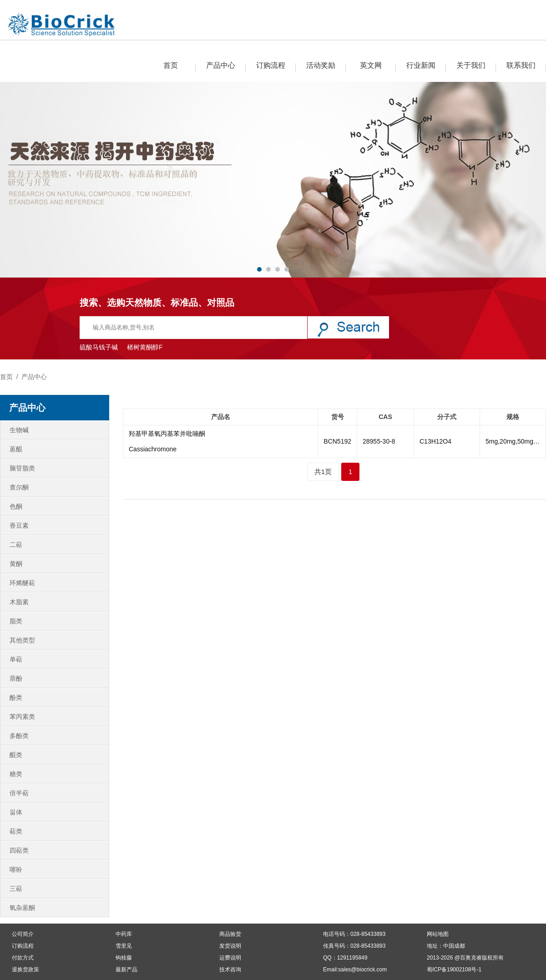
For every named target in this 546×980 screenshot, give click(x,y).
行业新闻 (421, 65)
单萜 (16, 659)
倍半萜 (19, 793)
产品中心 (221, 65)
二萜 (16, 545)
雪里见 (124, 946)
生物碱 (19, 430)
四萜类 (19, 850)
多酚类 (19, 736)
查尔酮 (19, 487)
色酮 (16, 506)
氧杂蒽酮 (22, 908)
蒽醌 (16, 449)
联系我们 (521, 65)
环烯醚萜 (22, 583)
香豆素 (19, 525)
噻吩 (16, 869)
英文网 (371, 65)
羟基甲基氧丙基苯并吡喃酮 (167, 434)
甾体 (16, 812)
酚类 (16, 697)
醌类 (16, 755)
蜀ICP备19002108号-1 (454, 970)
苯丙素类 (22, 717)
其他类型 (22, 640)
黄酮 (16, 564)
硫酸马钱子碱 (99, 347)
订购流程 (271, 65)
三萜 (16, 889)
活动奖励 (321, 65)
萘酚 (16, 678)
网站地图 (438, 934)
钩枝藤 (124, 958)
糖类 (16, 774)
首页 (171, 65)
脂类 (16, 621)
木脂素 (19, 602)
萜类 (16, 831)
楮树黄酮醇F (145, 347)
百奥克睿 (471, 958)
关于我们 (471, 65)
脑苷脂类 (22, 468)
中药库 (124, 934)
